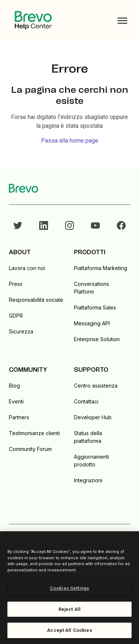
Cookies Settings (69, 588)
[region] (69, 588)
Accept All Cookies (69, 630)
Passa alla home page (70, 141)
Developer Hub (93, 417)
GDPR (16, 316)
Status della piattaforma (88, 437)
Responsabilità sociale (36, 300)
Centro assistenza (96, 386)
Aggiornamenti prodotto (91, 461)
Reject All (69, 609)
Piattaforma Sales (95, 307)
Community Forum (30, 449)
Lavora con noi (27, 268)
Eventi (16, 401)
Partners (19, 417)
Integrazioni (88, 480)
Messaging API (92, 323)
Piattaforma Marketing (101, 268)
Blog (14, 386)
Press (16, 284)
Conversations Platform (91, 288)
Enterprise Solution (97, 339)
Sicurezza (21, 331)
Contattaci (86, 401)
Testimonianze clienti (34, 433)
